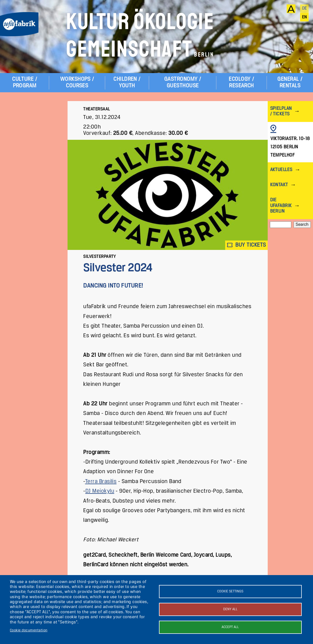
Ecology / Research (241, 83)
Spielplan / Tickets (281, 111)
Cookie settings (230, 591)
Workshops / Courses (77, 83)
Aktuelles (281, 170)
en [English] (304, 17)
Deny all (230, 609)
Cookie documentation (29, 630)
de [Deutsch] (304, 9)
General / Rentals (290, 83)
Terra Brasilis (101, 482)
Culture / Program (25, 83)
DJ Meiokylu (100, 491)
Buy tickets (247, 245)
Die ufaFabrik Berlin (281, 206)
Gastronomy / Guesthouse (183, 83)
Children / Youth (127, 83)
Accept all (230, 627)
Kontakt (279, 185)
